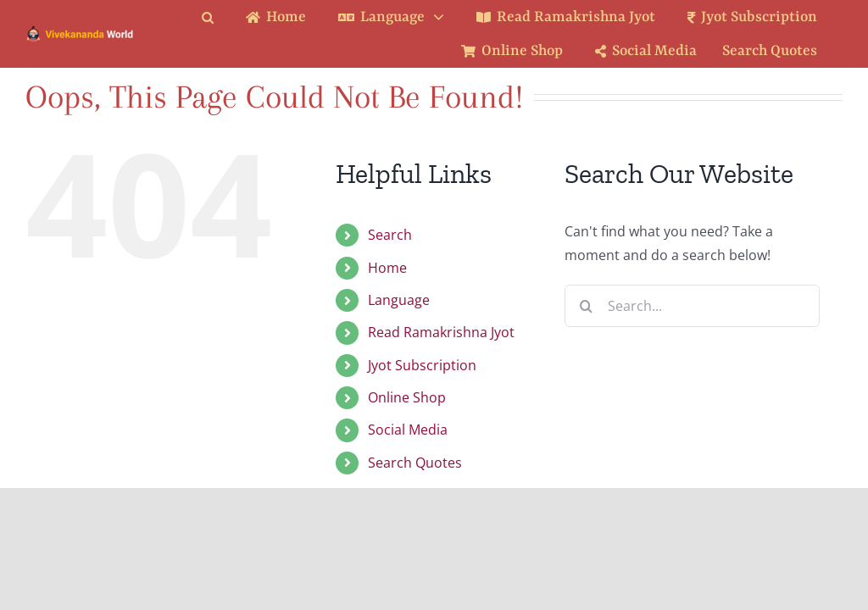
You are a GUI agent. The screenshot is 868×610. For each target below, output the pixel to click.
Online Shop (407, 397)
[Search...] (692, 306)
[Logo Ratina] (80, 31)
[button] (220, 17)
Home (387, 268)
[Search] (586, 306)
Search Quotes (415, 463)
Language (399, 300)
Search (390, 235)
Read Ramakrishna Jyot (441, 332)
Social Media (408, 430)
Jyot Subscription (422, 365)
